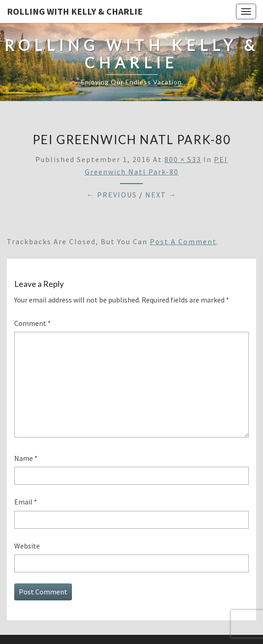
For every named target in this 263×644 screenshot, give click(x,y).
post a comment (183, 241)
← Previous (112, 195)
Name (26, 458)
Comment (33, 323)
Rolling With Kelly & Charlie (75, 11)
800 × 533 (183, 159)
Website (27, 546)
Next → (161, 195)
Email (26, 502)
